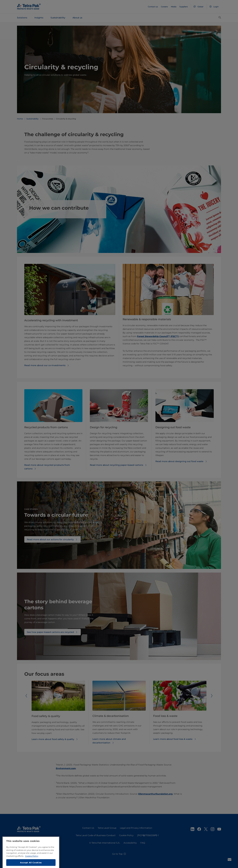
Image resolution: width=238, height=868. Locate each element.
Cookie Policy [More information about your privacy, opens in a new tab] (32, 865)
